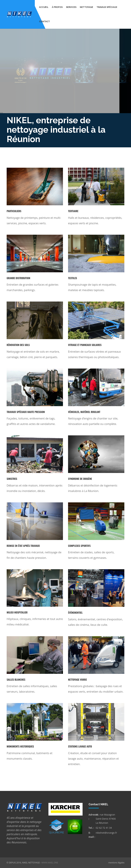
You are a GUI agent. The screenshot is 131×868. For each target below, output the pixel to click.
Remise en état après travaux (23, 546)
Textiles (72, 278)
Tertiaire (73, 211)
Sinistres (12, 479)
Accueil (44, 7)
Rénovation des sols (18, 345)
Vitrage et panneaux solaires (85, 345)
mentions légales (116, 863)
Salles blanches (16, 679)
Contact (44, 22)
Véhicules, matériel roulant (84, 412)
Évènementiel (75, 612)
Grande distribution (18, 278)
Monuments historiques (20, 746)
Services (71, 7)
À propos (57, 7)
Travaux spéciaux (107, 7)
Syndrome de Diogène (80, 479)
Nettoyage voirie (77, 679)
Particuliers (14, 211)
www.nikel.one (50, 863)
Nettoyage (86, 7)
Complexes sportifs (79, 546)
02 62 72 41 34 (104, 828)
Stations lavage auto (80, 746)
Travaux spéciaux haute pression (26, 412)
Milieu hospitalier (17, 612)
